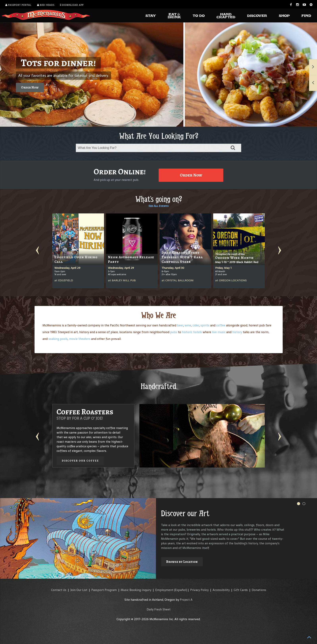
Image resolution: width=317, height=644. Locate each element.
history (237, 332)
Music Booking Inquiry (136, 590)
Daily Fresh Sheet (159, 609)
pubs (174, 332)
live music (219, 332)
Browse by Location (182, 562)
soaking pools (58, 339)
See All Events (159, 206)
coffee (221, 325)
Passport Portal (18, 5)
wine (188, 325)
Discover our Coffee (80, 461)
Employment (164, 590)
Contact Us (59, 590)
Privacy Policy (199, 590)
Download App (72, 5)
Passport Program (104, 590)
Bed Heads (46, 5)
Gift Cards (241, 590)
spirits (205, 325)
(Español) (181, 590)
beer (180, 325)
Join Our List (79, 590)
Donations (259, 590)
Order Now (30, 87)
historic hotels (192, 332)
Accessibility (221, 590)
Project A (186, 600)
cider (196, 325)
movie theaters (80, 339)
